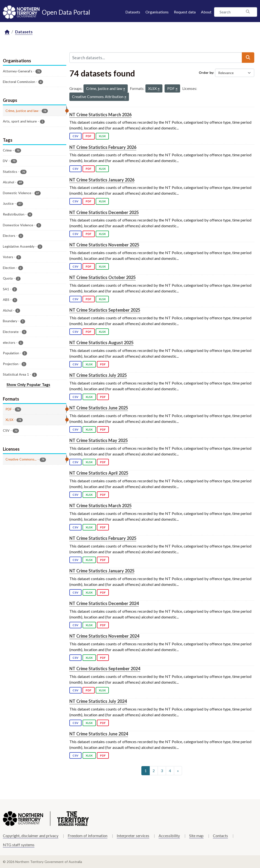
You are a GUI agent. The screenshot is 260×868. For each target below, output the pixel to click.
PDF (89, 136)
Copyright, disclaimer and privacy (31, 836)
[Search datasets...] (156, 58)
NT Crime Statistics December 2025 (104, 212)
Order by (206, 73)
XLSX (102, 136)
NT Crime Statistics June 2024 (99, 734)
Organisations (157, 12)
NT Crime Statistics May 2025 (99, 440)
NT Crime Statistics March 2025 (100, 506)
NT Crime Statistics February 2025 (103, 538)
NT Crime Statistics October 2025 (102, 277)
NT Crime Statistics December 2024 (104, 603)
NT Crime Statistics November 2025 (104, 245)
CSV (75, 136)
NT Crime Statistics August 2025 (101, 343)
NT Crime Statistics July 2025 (98, 375)
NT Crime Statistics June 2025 (99, 408)
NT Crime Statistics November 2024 (104, 636)
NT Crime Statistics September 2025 (105, 310)
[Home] (7, 32)
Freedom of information (88, 836)
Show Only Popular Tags (28, 384)
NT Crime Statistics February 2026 (103, 147)
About (206, 12)
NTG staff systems (19, 845)
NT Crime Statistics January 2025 (102, 571)
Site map (196, 836)
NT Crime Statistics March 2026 (100, 115)
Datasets (133, 12)
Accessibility (169, 836)
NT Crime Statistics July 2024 (98, 701)
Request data (185, 12)
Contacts (220, 836)
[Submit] (248, 58)
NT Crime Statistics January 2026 (102, 180)
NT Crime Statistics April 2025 (99, 473)
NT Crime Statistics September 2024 (105, 669)
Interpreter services (133, 836)
